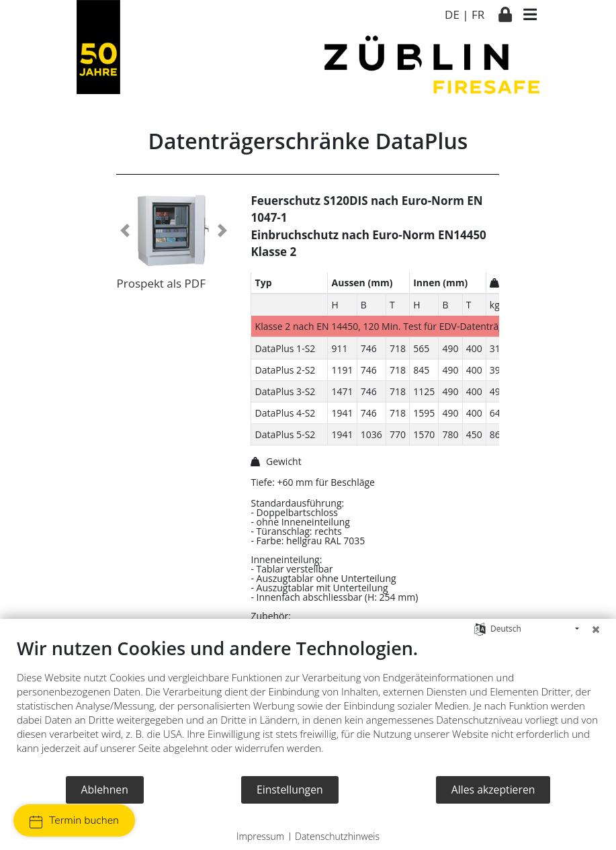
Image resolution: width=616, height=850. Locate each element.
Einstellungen (290, 790)
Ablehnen (105, 790)
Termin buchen (74, 821)
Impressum (260, 836)
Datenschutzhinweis (337, 836)
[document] (308, 706)
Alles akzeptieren (493, 790)
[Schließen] (596, 629)
